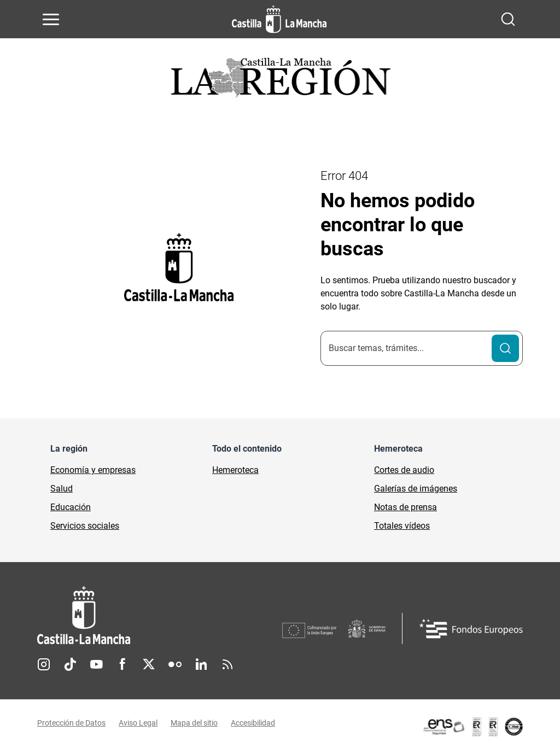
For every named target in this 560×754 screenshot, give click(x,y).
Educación (71, 507)
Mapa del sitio (194, 723)
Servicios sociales (85, 526)
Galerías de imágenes (416, 489)
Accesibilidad (253, 723)
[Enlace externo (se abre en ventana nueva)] (472, 727)
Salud (62, 489)
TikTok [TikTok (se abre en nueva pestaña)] (70, 664)
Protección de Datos (71, 723)
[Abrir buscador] (508, 19)
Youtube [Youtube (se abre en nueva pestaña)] (96, 664)
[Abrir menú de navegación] (51, 19)
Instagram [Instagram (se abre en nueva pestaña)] (44, 664)
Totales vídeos (402, 526)
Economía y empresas (93, 470)
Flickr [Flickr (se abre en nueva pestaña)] (175, 664)
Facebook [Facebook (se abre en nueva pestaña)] (122, 664)
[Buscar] (505, 348)
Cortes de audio (404, 470)
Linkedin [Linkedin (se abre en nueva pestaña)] (201, 664)
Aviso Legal (138, 723)
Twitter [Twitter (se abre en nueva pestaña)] (149, 664)
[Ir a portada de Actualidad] (280, 81)
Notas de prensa (406, 507)
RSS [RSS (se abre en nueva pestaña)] (227, 664)
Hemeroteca (235, 470)
